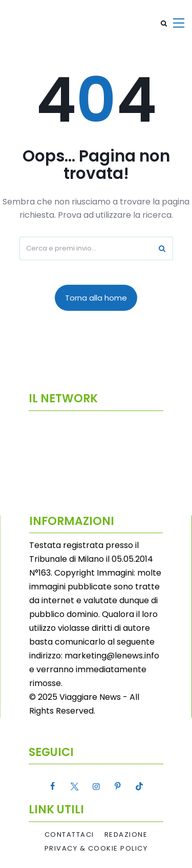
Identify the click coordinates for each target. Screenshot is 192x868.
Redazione (126, 835)
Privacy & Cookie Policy (96, 849)
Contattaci (69, 835)
